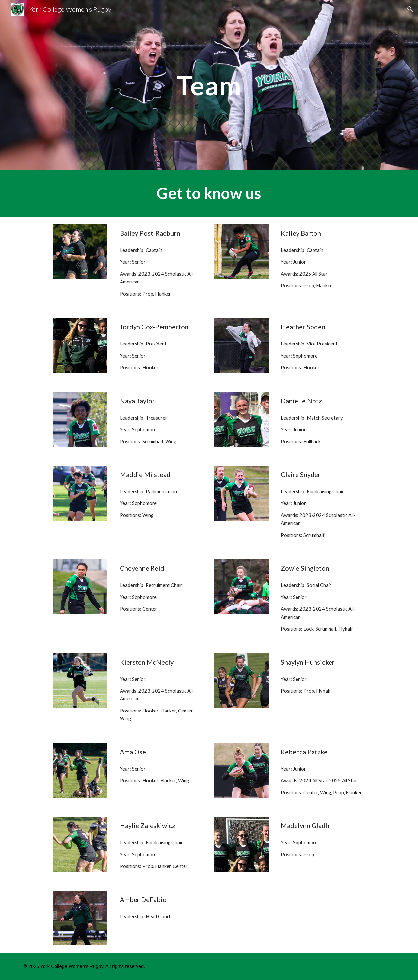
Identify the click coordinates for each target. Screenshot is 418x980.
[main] (209, 85)
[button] (410, 9)
